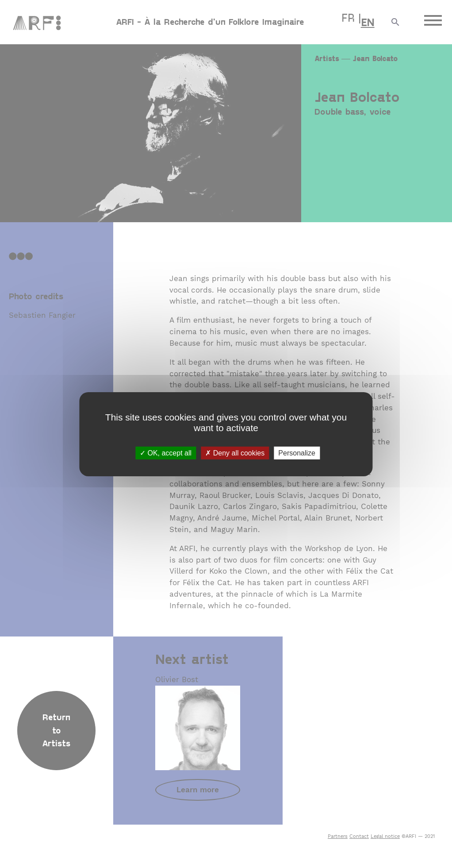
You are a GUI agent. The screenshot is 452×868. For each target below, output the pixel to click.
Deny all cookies (235, 453)
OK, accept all (166, 453)
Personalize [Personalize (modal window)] (297, 453)
